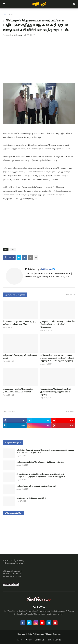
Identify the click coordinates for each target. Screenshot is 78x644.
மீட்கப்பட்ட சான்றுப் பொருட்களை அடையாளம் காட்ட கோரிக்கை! (18, 390)
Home (5, 15)
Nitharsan (47, 269)
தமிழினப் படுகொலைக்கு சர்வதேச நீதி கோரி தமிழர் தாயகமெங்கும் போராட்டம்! (57, 324)
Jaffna (11, 15)
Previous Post (10, 411)
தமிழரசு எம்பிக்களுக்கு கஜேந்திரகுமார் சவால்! (20, 357)
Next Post (70, 411)
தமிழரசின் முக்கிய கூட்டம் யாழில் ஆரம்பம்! (36, 486)
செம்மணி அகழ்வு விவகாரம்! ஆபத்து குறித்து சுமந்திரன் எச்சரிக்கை (19, 323)
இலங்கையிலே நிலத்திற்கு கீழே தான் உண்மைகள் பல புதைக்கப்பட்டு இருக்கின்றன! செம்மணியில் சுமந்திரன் (41, 475)
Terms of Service (54, 640)
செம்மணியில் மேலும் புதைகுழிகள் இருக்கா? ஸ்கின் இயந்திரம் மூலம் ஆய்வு (56, 392)
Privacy (29, 640)
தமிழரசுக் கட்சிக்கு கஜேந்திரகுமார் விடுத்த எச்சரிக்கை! (40, 462)
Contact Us (39, 640)
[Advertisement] (39, 60)
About (20, 640)
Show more (71, 295)
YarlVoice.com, (39, 634)
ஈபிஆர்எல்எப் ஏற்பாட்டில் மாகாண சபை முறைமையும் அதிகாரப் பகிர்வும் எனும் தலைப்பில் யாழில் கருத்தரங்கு (57, 358)
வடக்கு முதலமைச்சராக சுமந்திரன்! (32, 498)
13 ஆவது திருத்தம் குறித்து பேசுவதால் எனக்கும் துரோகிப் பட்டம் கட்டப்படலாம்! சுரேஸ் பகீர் (45, 451)
